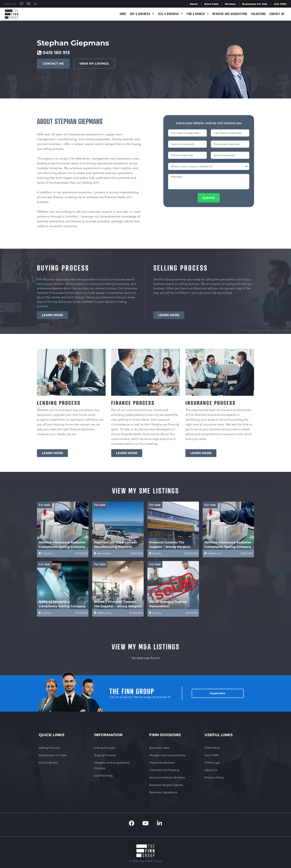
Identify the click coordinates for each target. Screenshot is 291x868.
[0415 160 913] (39, 53)
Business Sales (160, 748)
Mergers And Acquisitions (167, 755)
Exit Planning (103, 776)
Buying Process (105, 755)
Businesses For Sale (255, 4)
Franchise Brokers (162, 763)
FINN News (212, 748)
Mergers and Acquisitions (230, 14)
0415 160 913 (56, 53)
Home (123, 14)
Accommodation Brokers (167, 777)
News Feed (211, 4)
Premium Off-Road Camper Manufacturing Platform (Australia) (116, 547)
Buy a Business (142, 14)
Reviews (230, 4)
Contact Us (277, 14)
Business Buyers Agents (166, 785)
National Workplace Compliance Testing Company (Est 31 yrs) (62, 606)
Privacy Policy (214, 777)
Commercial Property (164, 770)
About (194, 4)
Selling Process (49, 748)
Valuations (258, 14)
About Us (211, 770)
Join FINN (280, 4)
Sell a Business (170, 14)
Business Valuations (163, 792)
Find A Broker (198, 14)
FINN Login (212, 763)
